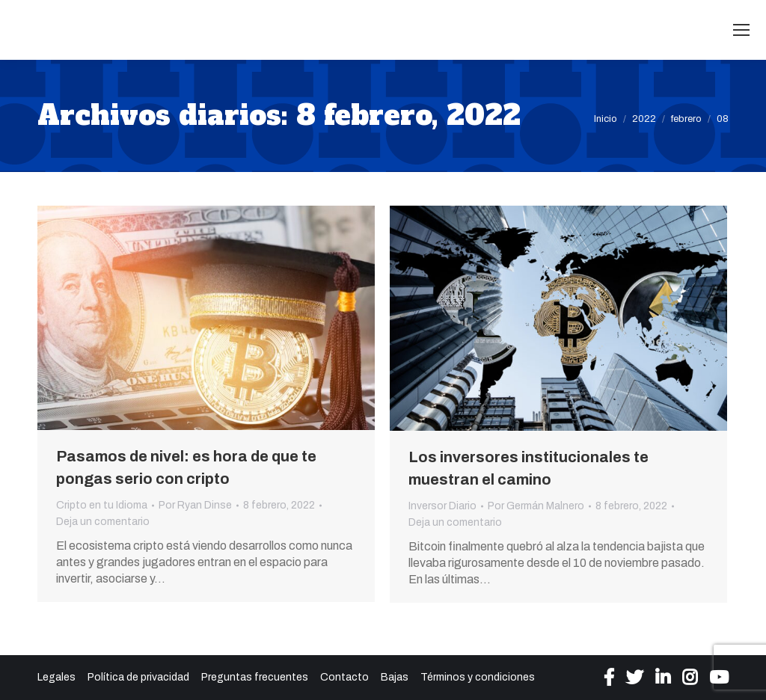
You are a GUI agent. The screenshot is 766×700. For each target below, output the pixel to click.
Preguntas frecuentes (255, 677)
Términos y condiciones (478, 677)
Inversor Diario (442, 506)
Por (195, 505)
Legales (56, 677)
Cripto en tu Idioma (102, 505)
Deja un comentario (103, 522)
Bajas (395, 677)
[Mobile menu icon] (741, 30)
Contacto (344, 677)
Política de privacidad (138, 677)
